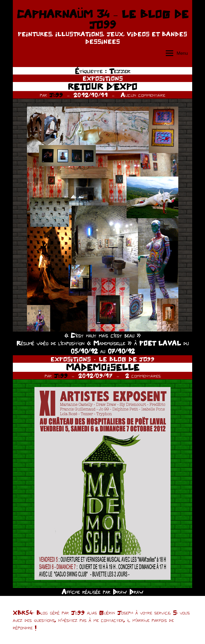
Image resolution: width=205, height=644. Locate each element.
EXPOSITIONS (103, 78)
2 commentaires (143, 376)
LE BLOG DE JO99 (127, 359)
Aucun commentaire (143, 95)
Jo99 (56, 95)
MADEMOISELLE (103, 367)
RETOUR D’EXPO (102, 86)
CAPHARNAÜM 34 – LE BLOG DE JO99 (102, 19)
